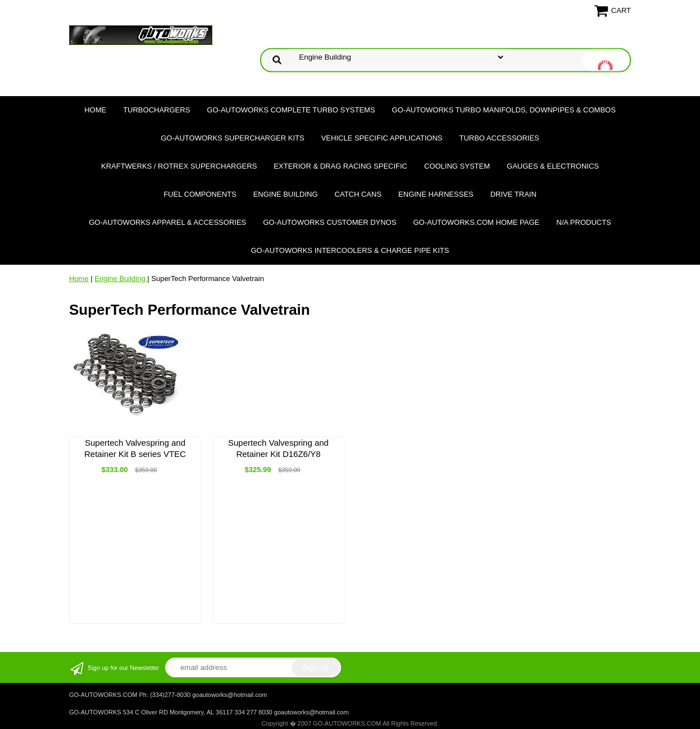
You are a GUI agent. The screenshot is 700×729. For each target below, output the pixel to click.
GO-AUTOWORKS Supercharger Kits (232, 138)
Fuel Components (200, 194)
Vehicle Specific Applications (382, 138)
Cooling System (457, 166)
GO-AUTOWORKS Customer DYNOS (329, 222)
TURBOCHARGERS (156, 110)
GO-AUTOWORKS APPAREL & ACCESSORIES (167, 222)
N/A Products (584, 222)
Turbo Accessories (499, 138)
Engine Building (286, 194)
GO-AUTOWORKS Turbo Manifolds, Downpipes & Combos (504, 110)
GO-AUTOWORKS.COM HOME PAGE (476, 222)
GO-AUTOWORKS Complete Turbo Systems (291, 110)
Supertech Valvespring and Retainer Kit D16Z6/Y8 (278, 448)
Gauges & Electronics (553, 166)
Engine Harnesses (436, 194)
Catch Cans (358, 194)
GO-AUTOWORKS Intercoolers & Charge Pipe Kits (350, 250)
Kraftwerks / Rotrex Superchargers (179, 166)
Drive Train (513, 194)
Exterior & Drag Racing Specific (340, 166)
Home (95, 110)
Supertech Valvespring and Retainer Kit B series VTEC (135, 448)
